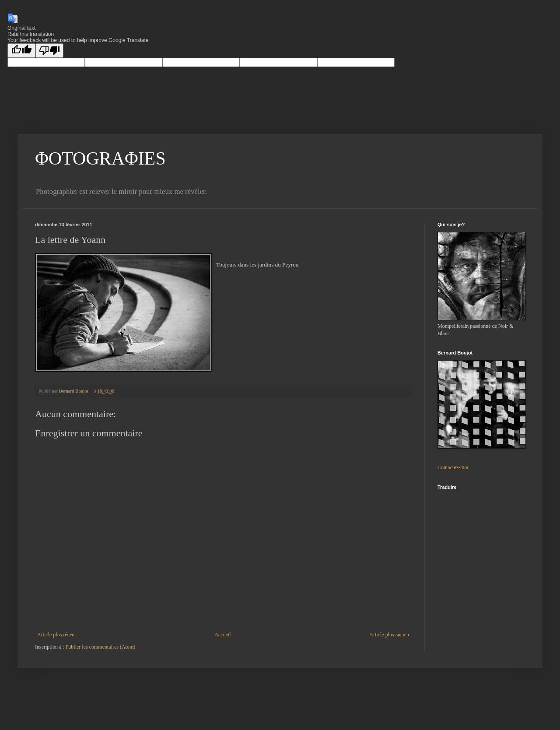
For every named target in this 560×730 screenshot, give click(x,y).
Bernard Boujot (74, 391)
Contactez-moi (453, 467)
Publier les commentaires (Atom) (101, 647)
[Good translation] (21, 51)
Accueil (222, 635)
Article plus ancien (389, 635)
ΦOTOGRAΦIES (100, 158)
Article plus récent (57, 635)
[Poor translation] (49, 51)
